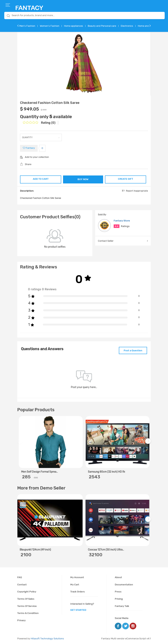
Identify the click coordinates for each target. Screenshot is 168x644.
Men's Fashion (27, 26)
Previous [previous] (21, 443)
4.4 (117, 226)
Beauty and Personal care (102, 26)
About (118, 577)
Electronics (127, 26)
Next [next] (149, 443)
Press (118, 592)
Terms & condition (28, 613)
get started (78, 610)
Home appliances (74, 26)
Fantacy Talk (122, 606)
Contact (22, 584)
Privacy (21, 620)
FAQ (20, 577)
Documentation (124, 584)
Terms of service (27, 606)
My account (77, 577)
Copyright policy (27, 592)
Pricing (119, 599)
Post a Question (133, 350)
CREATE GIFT (126, 179)
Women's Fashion (50, 26)
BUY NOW (83, 179)
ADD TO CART (41, 179)
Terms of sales (26, 599)
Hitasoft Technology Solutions (47, 638)
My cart (75, 584)
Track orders (78, 592)
